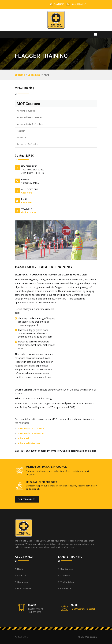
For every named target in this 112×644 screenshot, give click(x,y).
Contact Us (66, 588)
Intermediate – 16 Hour (30, 117)
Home (20, 75)
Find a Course (29, 212)
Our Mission (23, 582)
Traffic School (67, 582)
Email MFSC (59, 4)
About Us (22, 575)
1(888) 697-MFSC (78, 4)
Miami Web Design (87, 637)
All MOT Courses (26, 111)
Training (34, 75)
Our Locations (24, 588)
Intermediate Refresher (30, 124)
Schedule (65, 575)
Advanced (22, 137)
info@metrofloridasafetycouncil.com (90, 609)
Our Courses (66, 569)
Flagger (21, 131)
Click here (27, 193)
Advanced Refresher (28, 144)
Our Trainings (27, 499)
